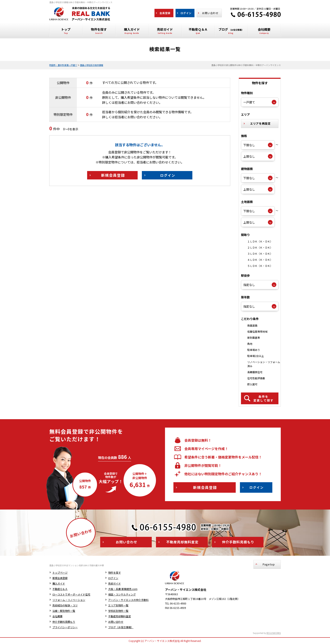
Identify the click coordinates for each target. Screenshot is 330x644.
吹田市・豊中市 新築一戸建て (63, 65)
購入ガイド (59, 583)
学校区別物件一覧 (118, 611)
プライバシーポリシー (65, 627)
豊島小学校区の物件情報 (92, 65)
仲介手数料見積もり (64, 622)
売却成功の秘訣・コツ (65, 605)
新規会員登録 (60, 578)
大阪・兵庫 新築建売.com (123, 589)
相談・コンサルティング (122, 594)
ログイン (113, 578)
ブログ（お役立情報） (121, 627)
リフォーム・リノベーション (69, 600)
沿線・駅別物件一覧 (64, 611)
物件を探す (114, 572)
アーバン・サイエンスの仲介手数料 (128, 600)
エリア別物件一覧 (118, 605)
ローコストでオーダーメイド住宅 (71, 594)
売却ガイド (114, 583)
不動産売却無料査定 (120, 616)
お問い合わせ (116, 622)
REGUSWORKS (274, 633)
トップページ (60, 572)
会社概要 (57, 616)
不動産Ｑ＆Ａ (60, 589)
